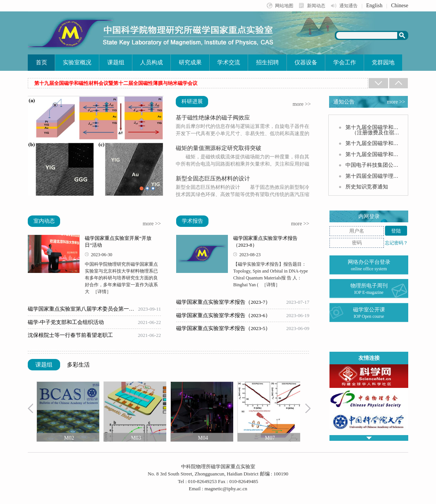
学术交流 (229, 62)
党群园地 (383, 62)
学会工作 (345, 62)
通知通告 (348, 6)
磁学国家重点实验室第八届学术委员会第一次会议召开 (83, 309)
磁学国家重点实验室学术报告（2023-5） (223, 329)
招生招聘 (267, 62)
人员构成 (151, 62)
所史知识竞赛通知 (367, 187)
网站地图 (284, 6)
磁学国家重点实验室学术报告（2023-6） (223, 316)
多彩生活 (78, 365)
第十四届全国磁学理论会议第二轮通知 (391, 176)
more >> (302, 104)
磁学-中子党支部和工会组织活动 (66, 322)
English (375, 6)
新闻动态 (316, 6)
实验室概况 (77, 62)
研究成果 (190, 62)
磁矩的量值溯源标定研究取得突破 (219, 148)
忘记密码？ (396, 243)
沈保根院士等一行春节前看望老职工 (70, 335)
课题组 (116, 62)
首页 (41, 62)
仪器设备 (306, 62)
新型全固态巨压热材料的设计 (213, 179)
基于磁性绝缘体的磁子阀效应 (213, 118)
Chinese (400, 6)
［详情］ (102, 292)
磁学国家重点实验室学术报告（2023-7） (223, 302)
